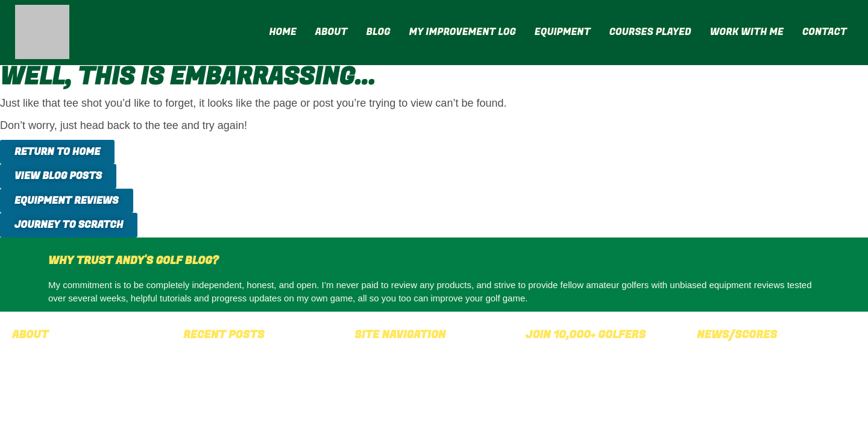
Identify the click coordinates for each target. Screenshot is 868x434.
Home (282, 32)
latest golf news (801, 364)
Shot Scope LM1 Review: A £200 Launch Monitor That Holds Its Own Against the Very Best (258, 379)
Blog (378, 32)
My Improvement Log (463, 32)
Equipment (563, 32)
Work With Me (747, 32)
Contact (825, 32)
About (332, 32)
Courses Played (650, 32)
